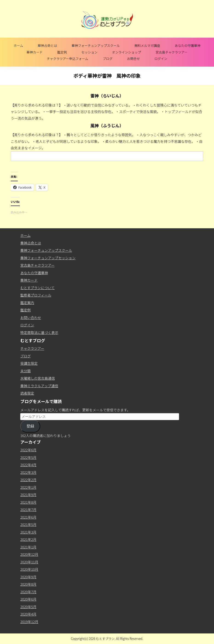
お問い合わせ (31, 318)
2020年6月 (28, 599)
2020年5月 (28, 607)
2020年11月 (29, 562)
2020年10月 (29, 569)
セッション (89, 52)
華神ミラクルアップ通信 (39, 386)
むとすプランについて (37, 288)
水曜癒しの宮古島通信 (37, 378)
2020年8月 (28, 584)
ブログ (108, 59)
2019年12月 (29, 622)
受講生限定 (29, 363)
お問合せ (133, 59)
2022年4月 (28, 465)
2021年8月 (28, 502)
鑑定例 (62, 52)
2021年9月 (28, 495)
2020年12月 (29, 554)
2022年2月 (28, 480)
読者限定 (27, 393)
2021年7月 (28, 510)
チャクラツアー (32, 348)
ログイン (161, 59)
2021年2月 (28, 539)
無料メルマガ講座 (147, 45)
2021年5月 (28, 524)
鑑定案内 (27, 303)
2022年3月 (28, 472)
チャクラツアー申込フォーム (67, 59)
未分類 (25, 371)
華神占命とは (47, 45)
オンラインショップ (126, 52)
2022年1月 (28, 487)
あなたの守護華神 (188, 45)
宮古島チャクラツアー (172, 52)
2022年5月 (28, 457)
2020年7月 (28, 592)
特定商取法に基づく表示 (39, 332)
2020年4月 (28, 614)
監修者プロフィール (36, 295)
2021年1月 (28, 547)
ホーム (18, 45)
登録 (30, 426)
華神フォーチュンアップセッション (48, 258)
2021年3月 (28, 532)
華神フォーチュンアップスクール (96, 45)
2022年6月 (28, 450)
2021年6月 (28, 517)
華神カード (34, 52)
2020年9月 (28, 577)
